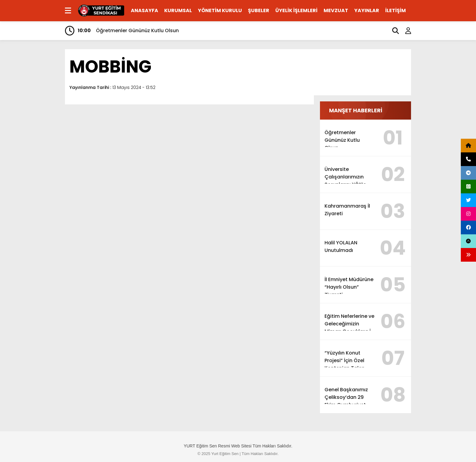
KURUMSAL (178, 10)
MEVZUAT (336, 10)
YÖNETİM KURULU (220, 10)
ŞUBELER (259, 10)
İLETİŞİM (396, 10)
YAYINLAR (367, 10)
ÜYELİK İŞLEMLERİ (296, 10)
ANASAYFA (144, 10)
